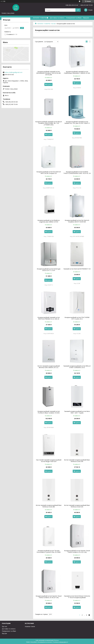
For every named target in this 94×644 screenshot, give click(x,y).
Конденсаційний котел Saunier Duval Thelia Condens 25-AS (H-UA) (49, 597)
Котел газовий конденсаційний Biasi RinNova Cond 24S (77, 461)
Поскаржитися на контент (45, 642)
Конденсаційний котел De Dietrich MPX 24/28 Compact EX (49, 172)
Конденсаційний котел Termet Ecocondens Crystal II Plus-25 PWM (49, 551)
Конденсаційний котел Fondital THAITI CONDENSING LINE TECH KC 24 (77, 172)
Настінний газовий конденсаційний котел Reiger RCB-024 (49, 461)
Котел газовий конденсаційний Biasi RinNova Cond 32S (77, 506)
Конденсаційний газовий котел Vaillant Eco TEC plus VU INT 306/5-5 (77, 122)
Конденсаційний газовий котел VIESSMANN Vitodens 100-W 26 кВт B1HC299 (49, 73)
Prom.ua (56, 640)
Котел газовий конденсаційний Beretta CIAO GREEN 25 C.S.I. (49, 367)
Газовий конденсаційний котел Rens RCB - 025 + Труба (77, 412)
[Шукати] (78, 10)
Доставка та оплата (57, 18)
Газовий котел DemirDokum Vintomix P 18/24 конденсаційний (77, 597)
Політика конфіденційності (61, 642)
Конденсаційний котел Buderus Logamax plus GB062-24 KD (49, 221)
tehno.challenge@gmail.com (14, 72)
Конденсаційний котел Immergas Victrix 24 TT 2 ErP (49, 270)
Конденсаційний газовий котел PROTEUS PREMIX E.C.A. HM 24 (49, 318)
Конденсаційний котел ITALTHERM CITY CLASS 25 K (77, 318)
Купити (49, 84)
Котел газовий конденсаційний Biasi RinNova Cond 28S (49, 506)
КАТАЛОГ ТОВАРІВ (40, 18)
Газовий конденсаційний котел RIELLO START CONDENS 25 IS (77, 367)
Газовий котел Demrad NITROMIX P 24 (77, 269)
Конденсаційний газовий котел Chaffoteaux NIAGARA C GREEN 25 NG (77, 72)
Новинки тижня (30, 626)
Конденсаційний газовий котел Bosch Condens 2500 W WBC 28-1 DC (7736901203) (49, 123)
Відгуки (86, 18)
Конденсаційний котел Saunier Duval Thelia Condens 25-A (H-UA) (77, 551)
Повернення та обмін (74, 18)
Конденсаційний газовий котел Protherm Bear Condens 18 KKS (49, 412)
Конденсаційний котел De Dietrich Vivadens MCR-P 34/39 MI (77, 221)
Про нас (5, 626)
